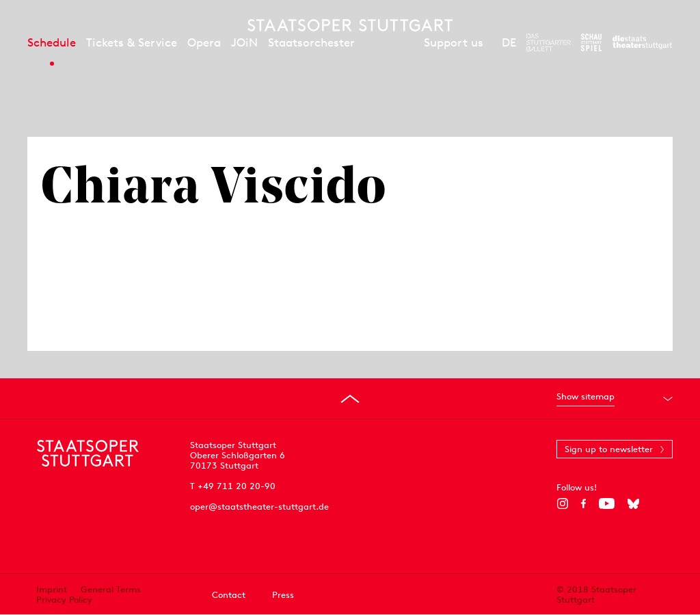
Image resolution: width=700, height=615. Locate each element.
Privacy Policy (64, 600)
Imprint (52, 589)
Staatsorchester (311, 42)
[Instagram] (562, 503)
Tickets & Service (132, 42)
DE (509, 42)
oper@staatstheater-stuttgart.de (259, 507)
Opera (204, 42)
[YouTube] (607, 503)
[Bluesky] (633, 503)
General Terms (111, 589)
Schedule (52, 42)
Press (283, 595)
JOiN (244, 42)
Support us (454, 42)
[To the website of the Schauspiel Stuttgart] (591, 42)
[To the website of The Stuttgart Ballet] (549, 42)
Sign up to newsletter (609, 449)
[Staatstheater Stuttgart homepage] (350, 25)
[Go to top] (350, 399)
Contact (229, 595)
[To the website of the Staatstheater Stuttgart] (642, 42)
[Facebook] (583, 503)
